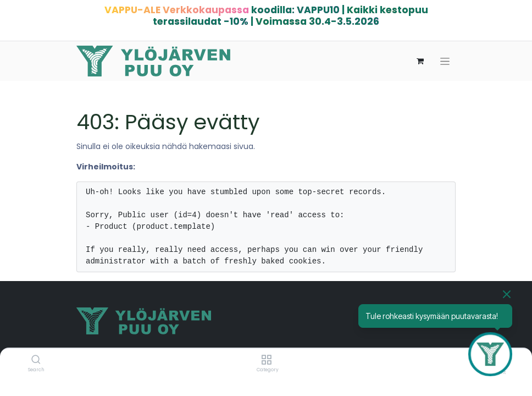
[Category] (266, 360)
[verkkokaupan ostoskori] (420, 61)
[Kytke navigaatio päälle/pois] (445, 61)
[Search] (36, 360)
